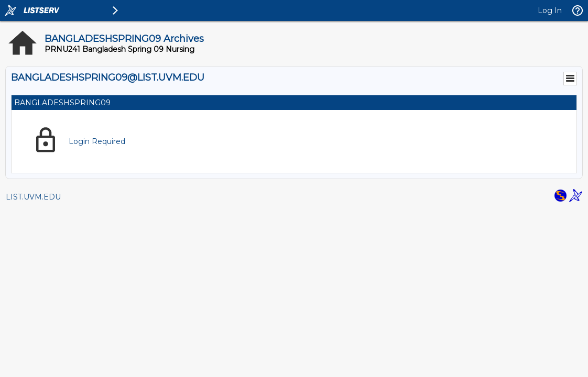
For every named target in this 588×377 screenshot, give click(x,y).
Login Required (97, 141)
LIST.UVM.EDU (33, 197)
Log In (550, 10)
